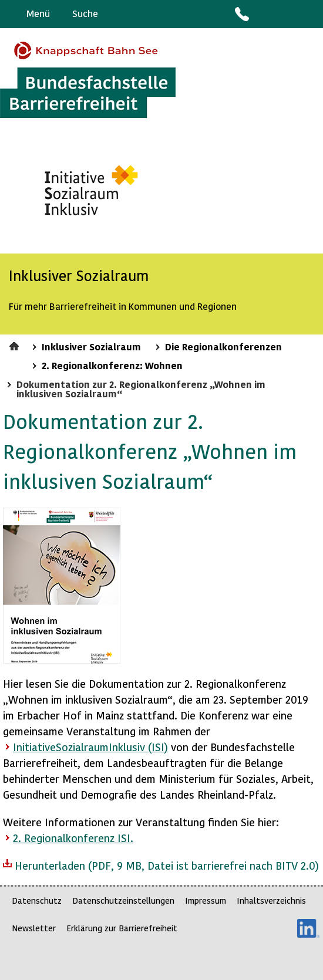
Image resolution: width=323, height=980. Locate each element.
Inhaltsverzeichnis (271, 900)
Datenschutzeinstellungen (123, 900)
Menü (38, 13)
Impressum (206, 900)
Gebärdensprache (287, 14)
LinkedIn (308, 928)
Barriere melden (265, 14)
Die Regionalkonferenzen (223, 346)
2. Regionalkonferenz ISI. (73, 838)
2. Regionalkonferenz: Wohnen (112, 365)
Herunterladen (161, 864)
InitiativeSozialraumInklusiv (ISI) (90, 747)
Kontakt (241, 14)
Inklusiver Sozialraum (91, 346)
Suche (85, 13)
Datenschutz (37, 900)
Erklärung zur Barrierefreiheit (122, 928)
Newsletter (34, 928)
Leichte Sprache (309, 14)
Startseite (16, 344)
